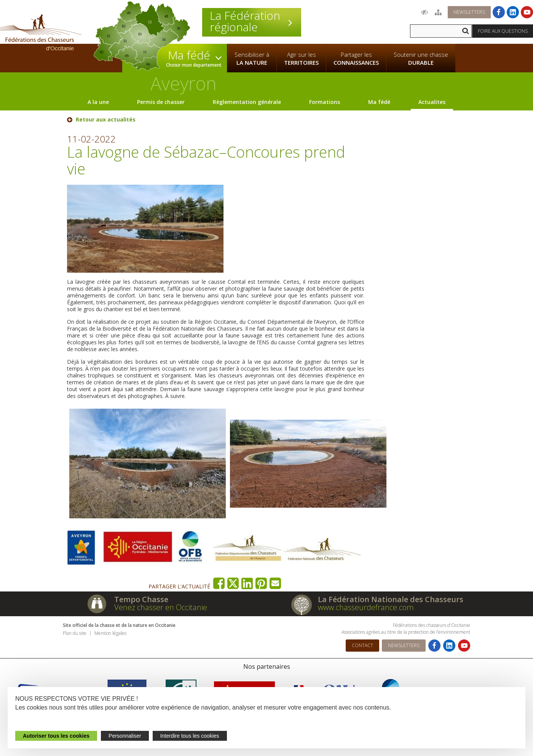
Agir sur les (301, 59)
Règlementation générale (247, 102)
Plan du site (75, 633)
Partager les (356, 59)
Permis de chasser (161, 102)
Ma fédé (379, 102)
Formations (325, 102)
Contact (362, 645)
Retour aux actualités (106, 120)
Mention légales (110, 633)
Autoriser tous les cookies (56, 736)
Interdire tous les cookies (190, 736)
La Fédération (252, 21)
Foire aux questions (503, 31)
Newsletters (469, 12)
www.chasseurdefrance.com (366, 607)
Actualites (432, 102)
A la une (98, 102)
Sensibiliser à (252, 59)
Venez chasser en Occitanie (161, 607)
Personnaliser (125, 736)
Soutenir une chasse (421, 59)
